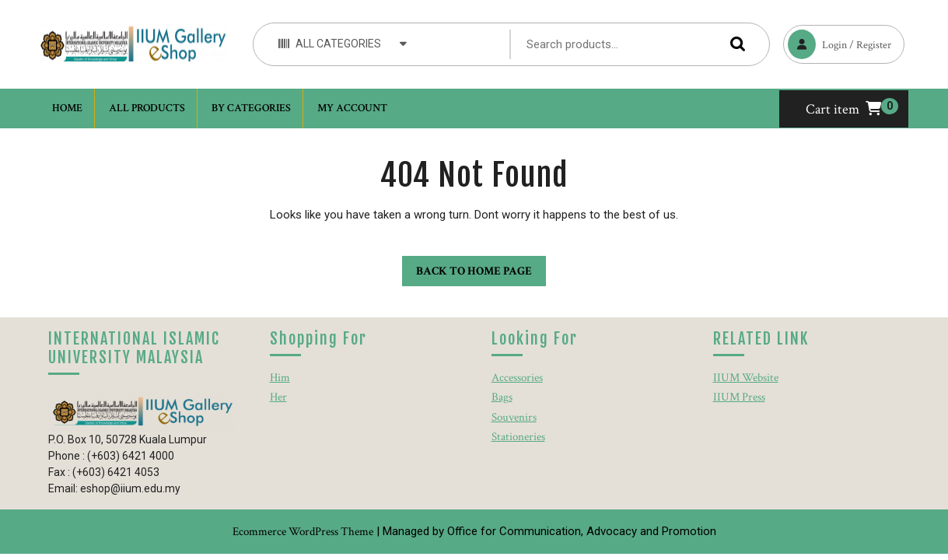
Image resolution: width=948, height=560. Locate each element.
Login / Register (837, 42)
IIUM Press (739, 397)
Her (278, 397)
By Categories (251, 108)
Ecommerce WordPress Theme (303, 532)
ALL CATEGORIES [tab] (343, 43)
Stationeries (518, 437)
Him (280, 378)
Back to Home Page (467, 267)
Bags (502, 397)
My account (352, 108)
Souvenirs (514, 417)
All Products (147, 108)
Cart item (843, 109)
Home (67, 108)
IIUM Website (746, 378)
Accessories (517, 378)
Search (734, 44)
